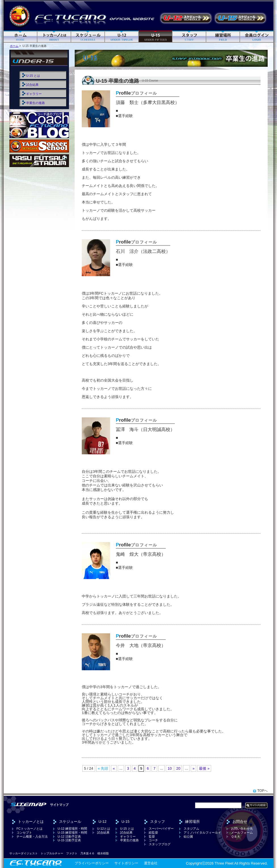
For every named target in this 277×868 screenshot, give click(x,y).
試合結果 (32, 85)
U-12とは (104, 829)
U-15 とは (33, 76)
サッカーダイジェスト (24, 853)
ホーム (21, 37)
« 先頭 (103, 768)
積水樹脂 (103, 853)
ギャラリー (34, 94)
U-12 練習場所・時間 (72, 829)
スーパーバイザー (161, 829)
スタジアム (191, 829)
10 (169, 768)
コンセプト (24, 832)
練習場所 (223, 37)
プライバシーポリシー (92, 863)
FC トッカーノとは (54, 37)
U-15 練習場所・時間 (72, 832)
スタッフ (189, 37)
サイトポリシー (126, 863)
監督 (152, 836)
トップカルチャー (52, 853)
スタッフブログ (160, 844)
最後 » (204, 768)
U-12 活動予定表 (186, 18)
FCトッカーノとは (30, 829)
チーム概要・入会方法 (32, 836)
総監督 (153, 832)
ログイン (257, 37)
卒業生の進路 (35, 103)
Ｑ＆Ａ (236, 836)
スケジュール (88, 37)
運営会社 (151, 863)
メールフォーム (242, 832)
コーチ (153, 840)
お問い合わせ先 (242, 829)
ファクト (72, 853)
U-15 (156, 37)
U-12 (122, 37)
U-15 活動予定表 (240, 18)
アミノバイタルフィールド (202, 832)
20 (178, 768)
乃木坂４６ (87, 853)
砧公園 (188, 836)
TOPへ (263, 791)
